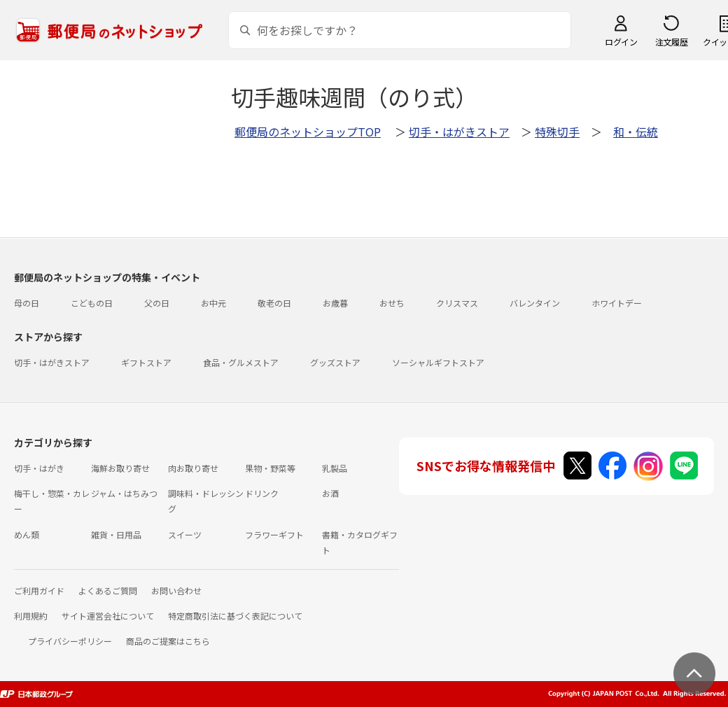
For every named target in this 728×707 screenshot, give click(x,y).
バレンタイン (535, 303)
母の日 (27, 303)
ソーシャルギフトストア (438, 362)
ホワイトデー (617, 303)
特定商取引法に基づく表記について (235, 616)
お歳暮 (335, 303)
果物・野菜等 (270, 468)
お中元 (213, 303)
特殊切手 (557, 132)
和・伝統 (636, 132)
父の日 (157, 303)
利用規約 (31, 616)
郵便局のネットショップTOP (308, 132)
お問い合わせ (176, 590)
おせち (392, 303)
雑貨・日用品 (116, 534)
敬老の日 (274, 303)
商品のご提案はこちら (168, 641)
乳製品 (335, 468)
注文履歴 (671, 42)
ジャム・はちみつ (124, 493)
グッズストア (335, 362)
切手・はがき (39, 468)
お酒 (330, 493)
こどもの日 (92, 303)
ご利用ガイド (39, 590)
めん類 (27, 534)
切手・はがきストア (459, 132)
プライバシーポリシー (70, 641)
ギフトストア (146, 362)
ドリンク (262, 493)
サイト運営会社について (108, 616)
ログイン (621, 42)
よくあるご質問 (108, 590)
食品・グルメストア (241, 362)
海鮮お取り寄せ (120, 468)
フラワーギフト (274, 534)
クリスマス (457, 303)
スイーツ (185, 534)
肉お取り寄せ (193, 468)
